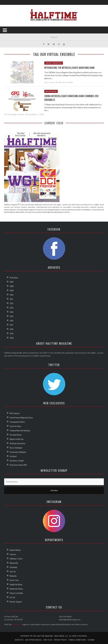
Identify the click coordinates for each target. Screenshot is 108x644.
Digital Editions (15, 550)
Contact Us (17, 624)
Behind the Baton (16, 584)
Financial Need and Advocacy (20, 430)
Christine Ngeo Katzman (14, 114)
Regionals (13, 576)
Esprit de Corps (15, 426)
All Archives (14, 277)
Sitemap (91, 640)
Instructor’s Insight (17, 461)
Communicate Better (17, 422)
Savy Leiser (49, 82)
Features (13, 554)
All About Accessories (18, 443)
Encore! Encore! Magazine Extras (21, 417)
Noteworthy (14, 563)
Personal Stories (16, 435)
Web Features (15, 413)
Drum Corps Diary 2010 (18, 465)
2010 (11, 295)
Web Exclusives (51, 91)
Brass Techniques (16, 448)
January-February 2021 (54, 63)
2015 (11, 316)
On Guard (13, 456)
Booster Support (16, 602)
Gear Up (13, 571)
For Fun (12, 597)
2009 (12, 290)
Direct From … (15, 580)
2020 (12, 338)
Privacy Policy (60, 640)
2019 (11, 333)
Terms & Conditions (77, 640)
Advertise (19, 640)
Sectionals (13, 567)
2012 (11, 303)
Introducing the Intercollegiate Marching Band (69, 68)
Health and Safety (16, 589)
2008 (12, 286)
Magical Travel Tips (17, 439)
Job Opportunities (33, 640)
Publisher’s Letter (16, 559)
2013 (11, 308)
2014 (11, 312)
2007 (12, 282)
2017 (11, 325)
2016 (11, 321)
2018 (11, 329)
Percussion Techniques (18, 452)
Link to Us (48, 640)
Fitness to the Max (16, 593)
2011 (11, 299)
